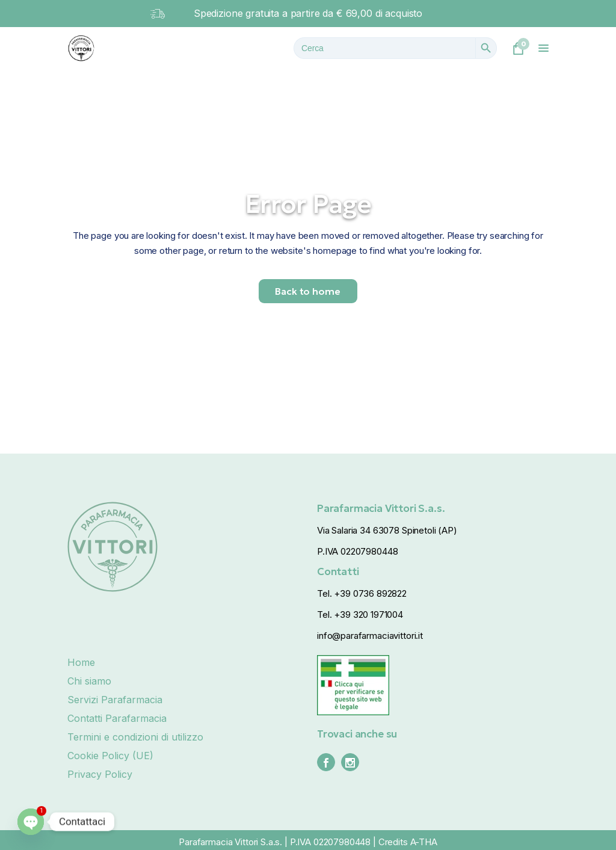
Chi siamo (89, 681)
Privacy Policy (100, 774)
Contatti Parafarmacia (117, 718)
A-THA (424, 842)
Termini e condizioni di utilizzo (135, 737)
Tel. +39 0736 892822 (362, 593)
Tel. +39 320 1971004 (360, 614)
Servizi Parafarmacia (115, 700)
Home (81, 662)
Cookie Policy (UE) (110, 756)
